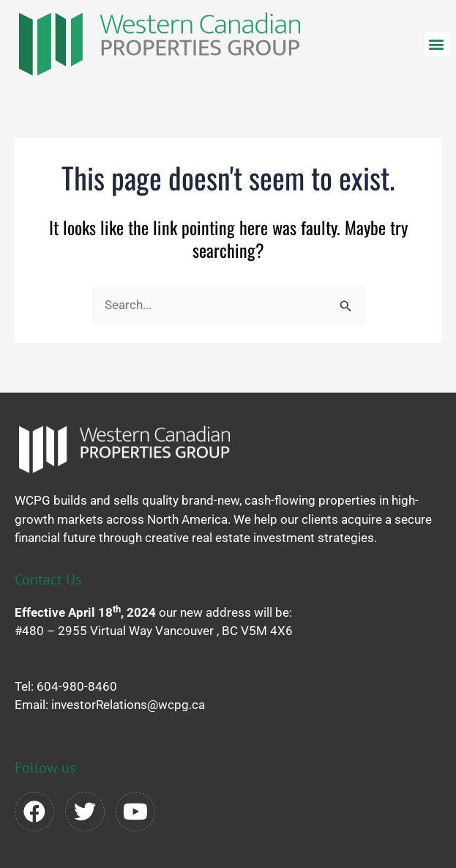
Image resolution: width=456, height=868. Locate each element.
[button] (437, 44)
